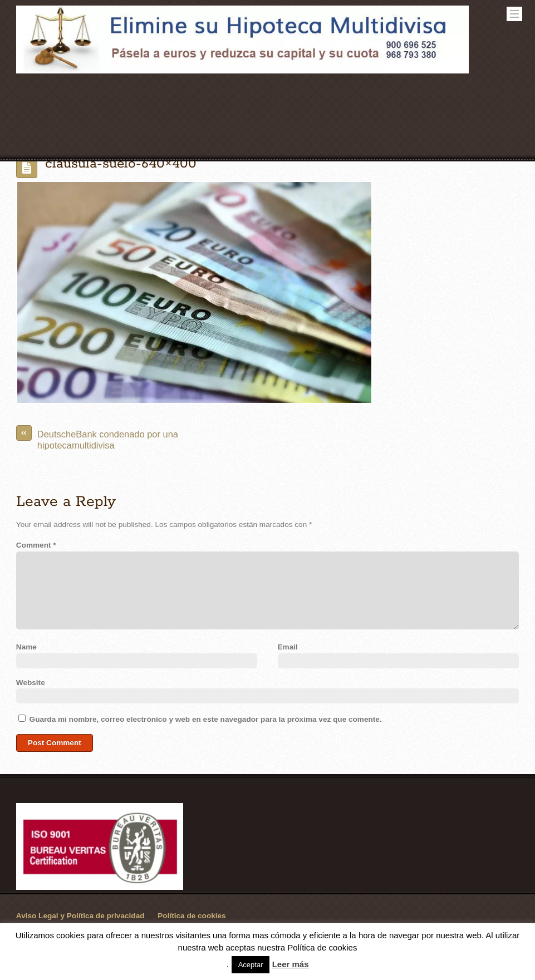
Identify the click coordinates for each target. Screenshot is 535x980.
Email (288, 647)
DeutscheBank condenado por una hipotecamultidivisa (97, 438)
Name (26, 647)
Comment (36, 545)
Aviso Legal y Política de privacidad (80, 916)
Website (31, 683)
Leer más (291, 964)
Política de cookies (192, 916)
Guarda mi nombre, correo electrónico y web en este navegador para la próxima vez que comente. (206, 719)
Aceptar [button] (251, 965)
